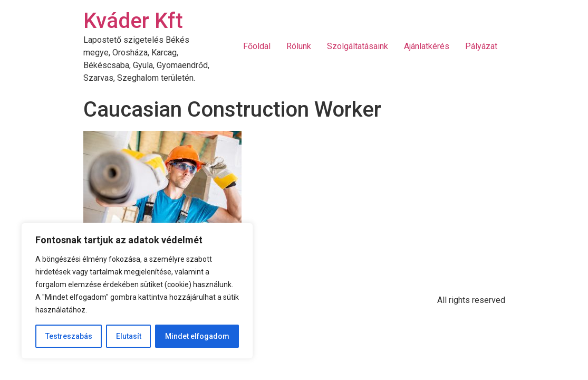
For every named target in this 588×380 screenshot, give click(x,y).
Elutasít (129, 336)
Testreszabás (69, 336)
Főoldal (257, 46)
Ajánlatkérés (427, 46)
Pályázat (481, 46)
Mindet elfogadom (197, 336)
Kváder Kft (133, 21)
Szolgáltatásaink (358, 46)
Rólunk (299, 46)
